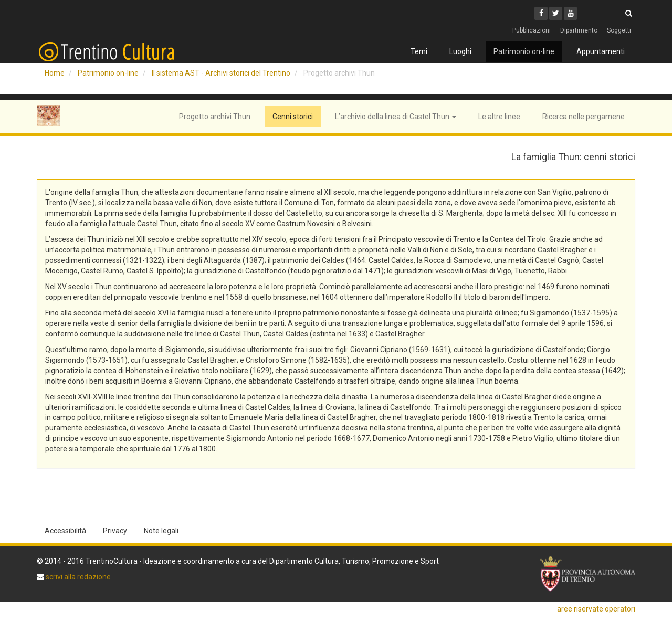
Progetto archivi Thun (215, 117)
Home (55, 73)
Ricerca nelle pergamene (584, 117)
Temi (419, 51)
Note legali (161, 531)
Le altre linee (499, 117)
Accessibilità (65, 531)
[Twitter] (556, 13)
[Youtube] (570, 13)
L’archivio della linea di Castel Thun (396, 117)
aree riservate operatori (596, 609)
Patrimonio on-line (524, 51)
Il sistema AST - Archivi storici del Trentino (221, 73)
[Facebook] (541, 13)
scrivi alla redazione (77, 577)
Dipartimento (579, 30)
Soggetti (619, 30)
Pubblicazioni (532, 30)
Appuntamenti (601, 51)
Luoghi (460, 51)
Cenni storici (293, 117)
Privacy (115, 531)
